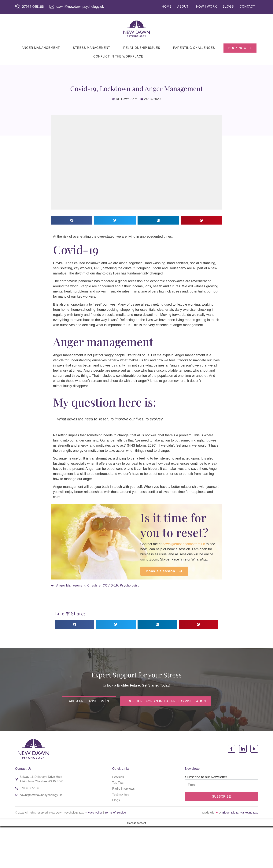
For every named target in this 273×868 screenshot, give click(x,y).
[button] (72, 220)
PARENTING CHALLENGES (194, 48)
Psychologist (129, 585)
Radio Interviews (124, 789)
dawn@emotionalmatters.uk (184, 544)
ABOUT (183, 7)
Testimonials (121, 794)
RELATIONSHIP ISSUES (142, 48)
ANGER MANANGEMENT (41, 48)
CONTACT (247, 7)
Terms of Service (115, 812)
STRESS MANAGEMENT (92, 48)
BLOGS (228, 7)
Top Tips (118, 783)
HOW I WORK (206, 7)
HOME (167, 7)
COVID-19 (110, 585)
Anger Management (71, 585)
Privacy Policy (94, 812)
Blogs (116, 800)
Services (118, 777)
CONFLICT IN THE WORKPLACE (118, 56)
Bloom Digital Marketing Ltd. (240, 812)
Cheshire (94, 585)
